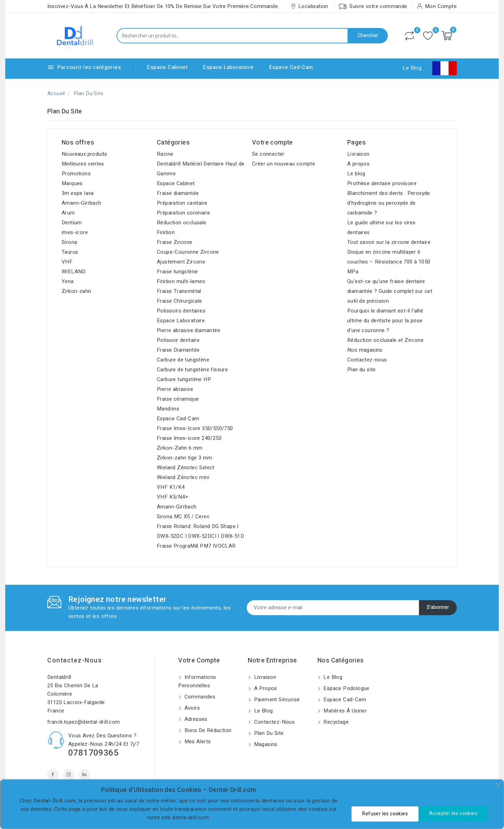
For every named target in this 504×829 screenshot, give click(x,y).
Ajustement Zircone (181, 262)
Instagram (69, 775)
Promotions (76, 174)
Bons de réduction (207, 730)
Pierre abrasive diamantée (188, 330)
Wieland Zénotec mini (183, 477)
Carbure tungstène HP (184, 379)
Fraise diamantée (178, 193)
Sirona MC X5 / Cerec (183, 517)
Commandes (199, 697)
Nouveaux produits (85, 154)
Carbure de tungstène (183, 360)
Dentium (72, 223)
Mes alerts (197, 742)
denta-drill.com (190, 817)
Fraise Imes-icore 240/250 (189, 438)
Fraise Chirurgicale (180, 301)
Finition (166, 232)
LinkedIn (85, 775)
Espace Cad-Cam (291, 67)
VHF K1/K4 (171, 487)
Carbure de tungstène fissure (192, 370)
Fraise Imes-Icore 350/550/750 (195, 428)
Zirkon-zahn (76, 291)
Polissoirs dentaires (181, 311)
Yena (68, 281)
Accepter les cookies (453, 813)
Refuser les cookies (385, 814)
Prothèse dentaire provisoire (382, 183)
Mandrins (168, 409)
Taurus (70, 252)
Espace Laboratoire (228, 67)
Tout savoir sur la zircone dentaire (389, 242)
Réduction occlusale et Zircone (385, 340)
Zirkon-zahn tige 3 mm (184, 458)
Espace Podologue (346, 688)
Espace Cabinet (167, 67)
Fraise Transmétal (179, 291)
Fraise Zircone (175, 242)
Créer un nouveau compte (283, 164)
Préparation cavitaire (182, 203)
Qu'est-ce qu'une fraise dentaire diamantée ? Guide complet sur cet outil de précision (390, 291)
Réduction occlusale (182, 223)
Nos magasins (365, 350)
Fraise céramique (178, 399)
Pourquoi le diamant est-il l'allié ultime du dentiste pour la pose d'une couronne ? (385, 321)
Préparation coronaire (183, 213)
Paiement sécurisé (276, 700)
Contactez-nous (367, 360)
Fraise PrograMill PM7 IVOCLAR (196, 546)
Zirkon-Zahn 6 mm (180, 448)
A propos (358, 164)
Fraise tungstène (177, 272)
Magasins (265, 744)
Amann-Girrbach (82, 203)
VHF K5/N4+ (172, 497)
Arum (68, 213)
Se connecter (268, 154)
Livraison (358, 154)
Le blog (356, 174)
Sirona (69, 242)
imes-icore (75, 232)
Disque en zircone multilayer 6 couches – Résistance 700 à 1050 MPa (389, 262)
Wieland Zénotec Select (186, 468)
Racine (165, 154)
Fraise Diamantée (178, 350)
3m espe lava (78, 193)
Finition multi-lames (181, 281)
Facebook (53, 775)
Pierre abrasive (175, 389)
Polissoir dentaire (178, 340)
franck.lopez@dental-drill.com (84, 722)
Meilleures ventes (83, 164)
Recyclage (335, 722)
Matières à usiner (344, 711)
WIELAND (74, 272)
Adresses (195, 719)
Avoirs (191, 708)
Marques (72, 183)
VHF (67, 262)
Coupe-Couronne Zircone (188, 252)
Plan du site (362, 370)
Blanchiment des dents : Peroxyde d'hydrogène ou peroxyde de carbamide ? (389, 203)
